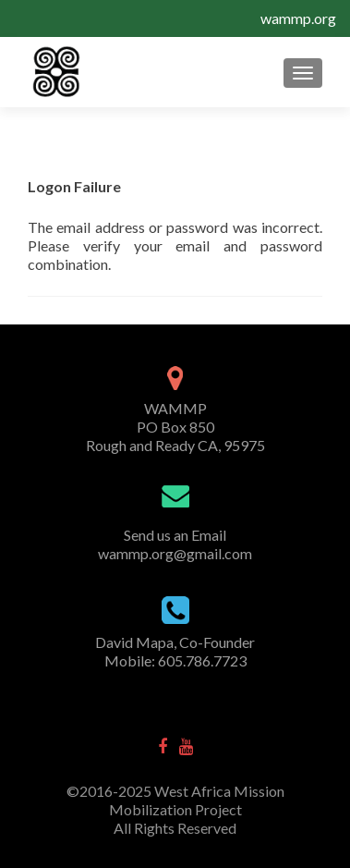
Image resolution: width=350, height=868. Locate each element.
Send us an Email (175, 535)
